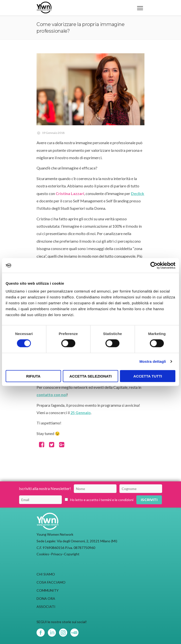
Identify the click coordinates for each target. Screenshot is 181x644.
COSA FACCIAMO (51, 582)
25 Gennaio (81, 413)
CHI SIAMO (46, 574)
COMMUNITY (48, 590)
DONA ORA (46, 598)
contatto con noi (52, 395)
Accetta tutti (148, 376)
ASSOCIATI (46, 607)
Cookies (43, 554)
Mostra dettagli (153, 361)
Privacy (57, 554)
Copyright (72, 554)
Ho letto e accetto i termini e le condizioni (102, 500)
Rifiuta (33, 376)
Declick (138, 193)
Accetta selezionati (90, 376)
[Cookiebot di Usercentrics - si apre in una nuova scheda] (154, 266)
